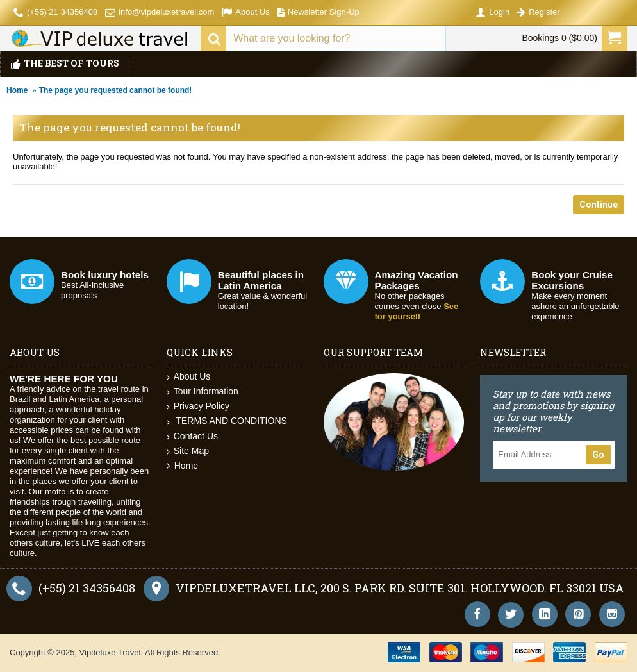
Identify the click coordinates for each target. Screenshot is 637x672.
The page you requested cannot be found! (116, 90)
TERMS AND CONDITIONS (227, 421)
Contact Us (192, 436)
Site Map (188, 451)
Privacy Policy (198, 406)
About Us (189, 377)
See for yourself (417, 311)
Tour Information (203, 391)
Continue (599, 205)
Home (17, 90)
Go (598, 455)
